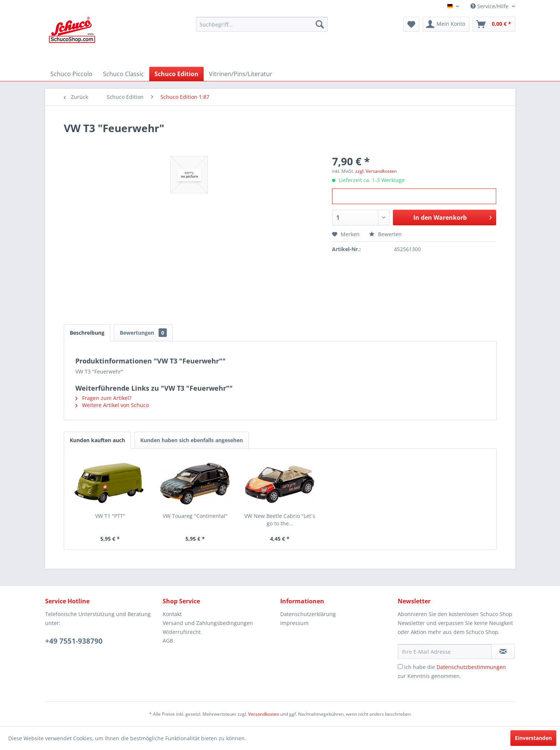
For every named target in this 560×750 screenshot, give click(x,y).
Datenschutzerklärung (308, 614)
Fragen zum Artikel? (103, 398)
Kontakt (172, 614)
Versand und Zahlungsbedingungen (208, 623)
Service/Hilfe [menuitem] (490, 6)
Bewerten (385, 234)
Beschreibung (87, 333)
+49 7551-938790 (74, 641)
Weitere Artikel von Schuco (112, 405)
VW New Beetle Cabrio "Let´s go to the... (280, 520)
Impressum (294, 623)
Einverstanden (533, 738)
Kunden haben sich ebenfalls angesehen (192, 440)
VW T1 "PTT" (110, 516)
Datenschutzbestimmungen (471, 667)
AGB (168, 640)
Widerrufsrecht (182, 632)
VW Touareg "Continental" (195, 516)
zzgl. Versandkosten (376, 171)
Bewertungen (143, 333)
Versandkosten (264, 714)
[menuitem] (262, 24)
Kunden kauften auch (97, 440)
